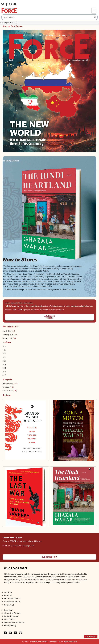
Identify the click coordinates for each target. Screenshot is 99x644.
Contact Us (9, 605)
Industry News (10, 384)
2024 (4, 350)
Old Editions (10, 619)
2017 (4, 375)
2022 (4, 357)
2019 (4, 368)
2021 (4, 361)
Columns (8, 592)
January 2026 (9, 338)
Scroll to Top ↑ (91, 637)
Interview (8, 387)
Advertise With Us (12, 602)
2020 (4, 364)
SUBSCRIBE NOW (50, 557)
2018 (4, 372)
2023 (4, 354)
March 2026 (9, 331)
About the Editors (12, 613)
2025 (4, 347)
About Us (8, 595)
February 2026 (10, 335)
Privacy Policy (10, 625)
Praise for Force (11, 616)
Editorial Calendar (12, 599)
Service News (10, 391)
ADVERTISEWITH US (49, 317)
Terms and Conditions (14, 622)
